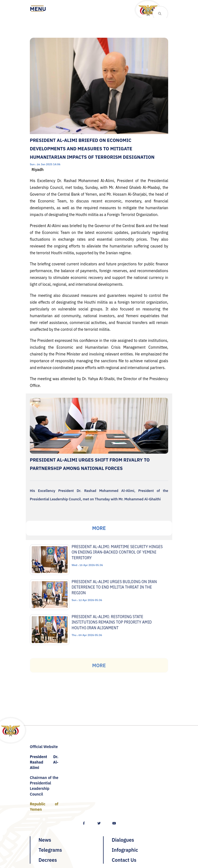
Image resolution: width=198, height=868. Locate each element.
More (99, 528)
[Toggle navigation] (38, 9)
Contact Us (124, 860)
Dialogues (123, 840)
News (45, 840)
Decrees (48, 860)
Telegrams (50, 850)
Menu (38, 9)
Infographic (125, 850)
